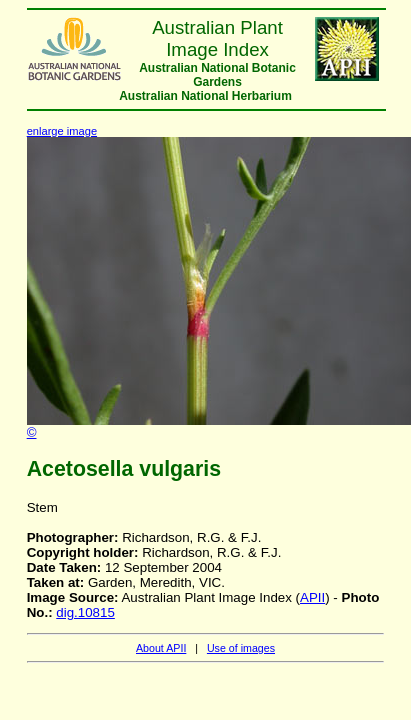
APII (312, 597)
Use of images (241, 648)
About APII (161, 648)
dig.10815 (85, 612)
